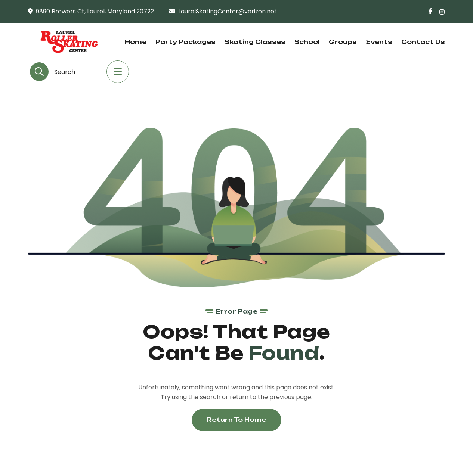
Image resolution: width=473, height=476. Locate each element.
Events (379, 42)
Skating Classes (255, 42)
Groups (343, 42)
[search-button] (39, 72)
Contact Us (423, 42)
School (307, 42)
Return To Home (236, 420)
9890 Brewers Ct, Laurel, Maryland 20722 (95, 11)
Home (136, 42)
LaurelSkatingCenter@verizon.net (228, 11)
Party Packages (186, 42)
